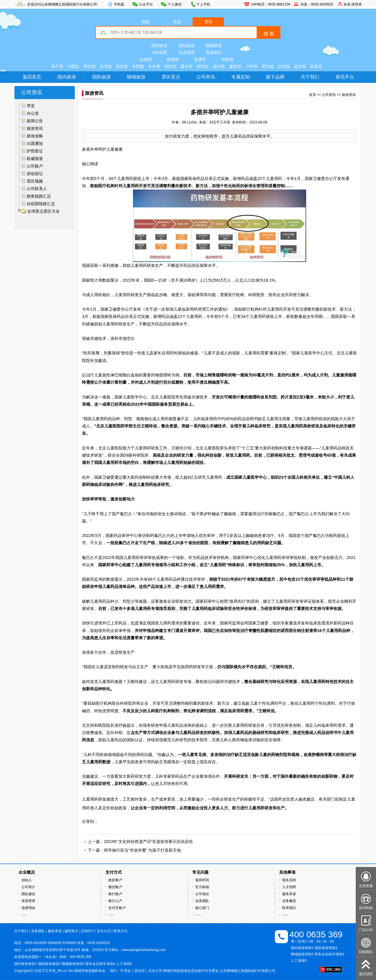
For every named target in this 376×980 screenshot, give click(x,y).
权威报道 (35, 159)
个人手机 (203, 4)
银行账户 (115, 894)
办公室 (33, 113)
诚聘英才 (71, 931)
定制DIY (87, 931)
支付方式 (104, 931)
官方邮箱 (202, 887)
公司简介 (28, 887)
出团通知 (35, 143)
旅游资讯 (35, 128)
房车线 (267, 66)
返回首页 (32, 77)
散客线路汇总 (39, 196)
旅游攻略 (35, 136)
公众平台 (146, 4)
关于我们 (310, 77)
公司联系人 (37, 189)
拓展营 (316, 66)
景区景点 (171, 77)
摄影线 (235, 66)
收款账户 (115, 880)
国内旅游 (159, 45)
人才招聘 (289, 887)
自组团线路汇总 (41, 204)
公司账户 (35, 166)
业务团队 (202, 901)
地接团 (227, 59)
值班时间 (202, 880)
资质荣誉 (28, 901)
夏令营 (187, 66)
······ (24, 915)
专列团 (138, 66)
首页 (313, 95)
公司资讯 (206, 77)
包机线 (170, 66)
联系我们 (289, 908)
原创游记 (35, 174)
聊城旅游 (214, 45)
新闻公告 (35, 121)
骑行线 (219, 66)
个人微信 (175, 4)
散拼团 (173, 59)
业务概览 (289, 901)
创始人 (27, 880)
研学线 (90, 66)
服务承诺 (289, 894)
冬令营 (154, 66)
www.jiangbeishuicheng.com (144, 950)
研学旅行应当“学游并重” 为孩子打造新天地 (142, 850)
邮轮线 (203, 66)
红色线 (284, 66)
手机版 (119, 4)
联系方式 (121, 931)
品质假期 (187, 52)
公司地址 (202, 894)
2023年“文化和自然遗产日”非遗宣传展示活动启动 (148, 841)
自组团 (146, 59)
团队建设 (28, 894)
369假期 (159, 52)
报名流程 (289, 880)
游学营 (122, 66)
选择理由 (28, 908)
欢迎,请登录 (353, 4)
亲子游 (57, 66)
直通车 (200, 59)
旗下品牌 (275, 77)
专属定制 (240, 77)
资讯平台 (345, 77)
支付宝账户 (117, 908)
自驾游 (106, 66)
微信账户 (115, 887)
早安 (31, 106)
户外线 (251, 66)
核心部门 (202, 908)
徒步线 (300, 66)
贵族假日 (214, 52)
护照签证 (35, 151)
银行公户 (115, 901)
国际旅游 (187, 45)
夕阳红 (73, 66)
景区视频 (35, 181)
